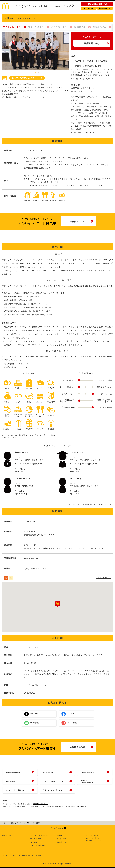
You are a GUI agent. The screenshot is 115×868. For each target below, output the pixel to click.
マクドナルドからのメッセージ (22, 6)
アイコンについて (103, 578)
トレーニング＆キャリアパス (69, 6)
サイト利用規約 (37, 856)
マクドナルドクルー (13, 27)
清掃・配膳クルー (37, 27)
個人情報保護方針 (24, 856)
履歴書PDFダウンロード (40, 804)
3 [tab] (39, 72)
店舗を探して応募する (97, 4)
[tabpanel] (35, 51)
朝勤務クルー (81, 27)
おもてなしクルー (60, 27)
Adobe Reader (81, 807)
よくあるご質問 (89, 8)
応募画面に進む (92, 44)
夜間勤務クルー (101, 27)
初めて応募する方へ (105, 8)
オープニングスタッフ (91, 835)
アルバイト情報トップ (9, 835)
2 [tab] (35, 72)
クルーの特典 (55, 6)
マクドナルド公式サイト (9, 856)
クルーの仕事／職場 (40, 6)
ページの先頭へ (56, 828)
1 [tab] (32, 72)
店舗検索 (60, 835)
